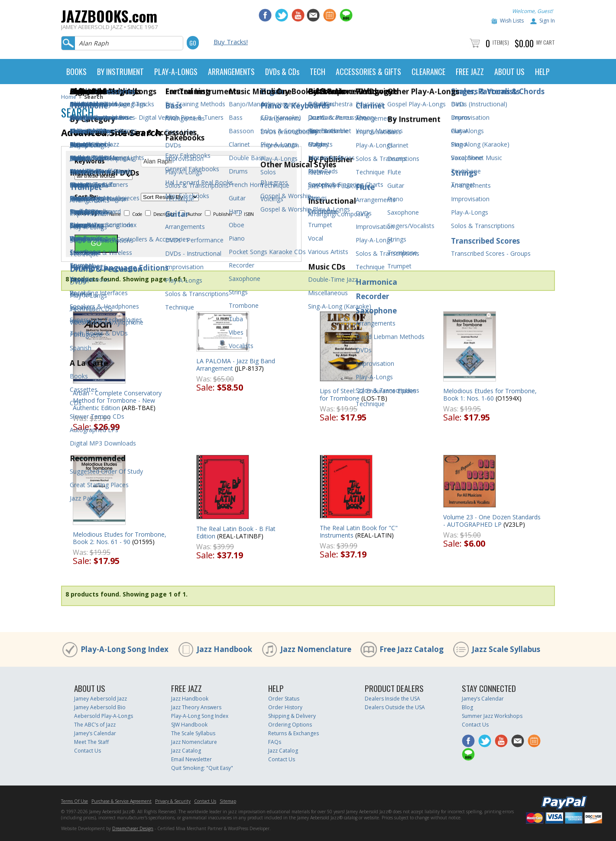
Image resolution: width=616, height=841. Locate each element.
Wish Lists (512, 21)
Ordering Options (290, 725)
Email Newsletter (191, 759)
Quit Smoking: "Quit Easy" (202, 768)
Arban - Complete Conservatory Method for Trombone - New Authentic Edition (117, 400)
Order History (285, 707)
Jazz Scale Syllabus (506, 649)
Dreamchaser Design (133, 828)
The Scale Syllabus (193, 733)
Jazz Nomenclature (316, 649)
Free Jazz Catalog (412, 649)
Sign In (547, 21)
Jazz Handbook (224, 649)
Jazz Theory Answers (196, 707)
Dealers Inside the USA (392, 699)
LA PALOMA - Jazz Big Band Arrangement (236, 365)
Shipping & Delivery (292, 716)
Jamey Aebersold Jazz (101, 699)
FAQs (275, 742)
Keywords (90, 161)
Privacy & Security (173, 801)
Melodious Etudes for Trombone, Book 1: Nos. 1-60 (490, 394)
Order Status (284, 699)
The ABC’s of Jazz (95, 725)
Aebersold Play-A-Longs (104, 716)
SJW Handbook (189, 725)
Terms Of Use (75, 801)
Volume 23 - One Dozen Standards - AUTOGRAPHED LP (492, 521)
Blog (467, 707)
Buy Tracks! (231, 42)
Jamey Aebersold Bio (100, 707)
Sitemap (228, 801)
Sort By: (86, 197)
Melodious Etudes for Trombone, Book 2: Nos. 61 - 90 (120, 538)
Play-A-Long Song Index (125, 649)
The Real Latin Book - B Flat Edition (236, 532)
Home (69, 97)
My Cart (546, 42)
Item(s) (501, 42)
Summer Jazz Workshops (492, 716)
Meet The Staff (91, 742)
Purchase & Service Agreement (122, 801)
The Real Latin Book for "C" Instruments (359, 531)
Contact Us (88, 751)
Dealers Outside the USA (395, 707)
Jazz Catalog (186, 751)
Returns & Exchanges (293, 733)
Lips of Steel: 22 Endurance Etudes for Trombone (368, 394)
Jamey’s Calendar (95, 733)
